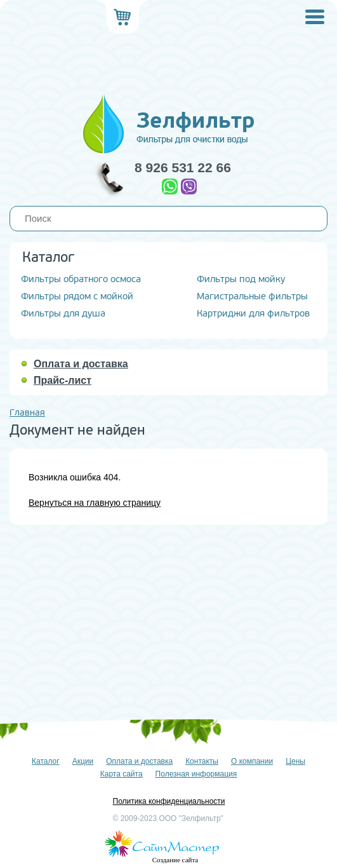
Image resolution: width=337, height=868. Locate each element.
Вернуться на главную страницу (95, 503)
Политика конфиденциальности (169, 801)
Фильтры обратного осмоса (81, 279)
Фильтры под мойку (241, 279)
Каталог (46, 761)
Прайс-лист (63, 380)
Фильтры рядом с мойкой (77, 296)
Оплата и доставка (81, 364)
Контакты (202, 761)
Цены (295, 761)
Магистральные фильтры (252, 296)
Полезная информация (196, 774)
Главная (27, 413)
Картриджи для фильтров (253, 314)
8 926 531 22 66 (183, 167)
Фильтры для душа (63, 314)
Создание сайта (175, 860)
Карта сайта (122, 774)
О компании (252, 761)
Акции (83, 761)
